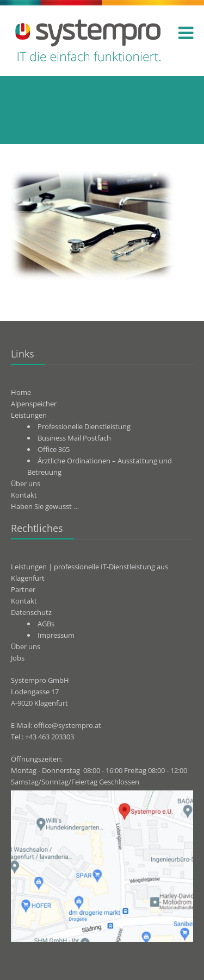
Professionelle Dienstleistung (84, 426)
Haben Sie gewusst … (45, 506)
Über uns (26, 483)
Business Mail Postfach (74, 438)
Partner (23, 589)
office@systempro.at (67, 725)
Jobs (18, 658)
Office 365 (54, 449)
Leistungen (29, 415)
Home (21, 392)
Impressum (56, 635)
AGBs (46, 624)
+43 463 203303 (50, 737)
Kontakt (24, 495)
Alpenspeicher (34, 404)
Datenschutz (31, 612)
